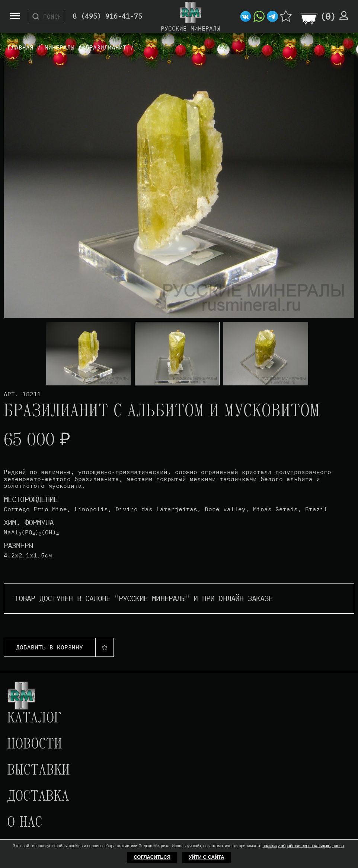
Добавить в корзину (49, 647)
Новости (35, 745)
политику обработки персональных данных (303, 846)
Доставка (38, 797)
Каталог (34, 719)
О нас (25, 823)
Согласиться (152, 857)
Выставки (39, 771)
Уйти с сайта (207, 857)
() (328, 16)
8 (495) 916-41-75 (107, 17)
